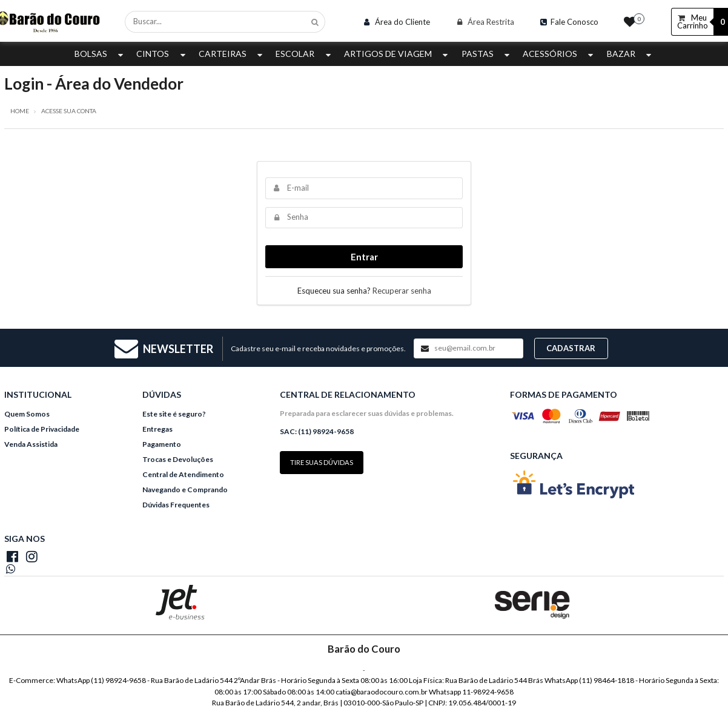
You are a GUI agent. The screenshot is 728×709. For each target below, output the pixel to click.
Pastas (487, 54)
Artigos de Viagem (397, 54)
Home (20, 111)
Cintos (162, 54)
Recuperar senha (402, 291)
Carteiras (232, 54)
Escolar (304, 54)
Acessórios (559, 54)
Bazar (630, 54)
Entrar (364, 257)
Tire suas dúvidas (322, 462)
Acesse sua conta (69, 111)
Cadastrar (571, 348)
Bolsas (100, 54)
